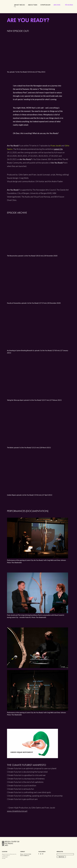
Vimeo (43, 854)
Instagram (41, 854)
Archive (57, 5)
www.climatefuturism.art (17, 811)
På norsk (69, 5)
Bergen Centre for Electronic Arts (11, 10)
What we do (20, 5)
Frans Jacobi (56, 146)
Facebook (39, 854)
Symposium (45, 5)
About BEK (33, 5)
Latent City (58, 149)
